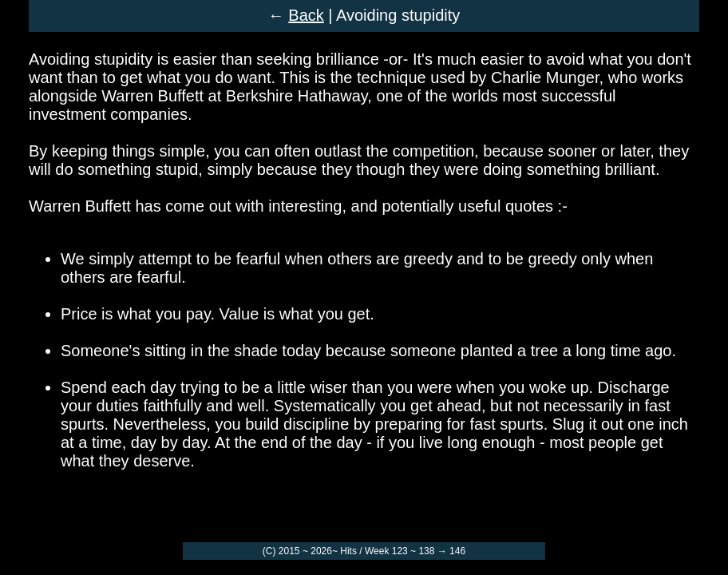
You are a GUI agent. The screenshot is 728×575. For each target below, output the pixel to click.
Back (306, 15)
